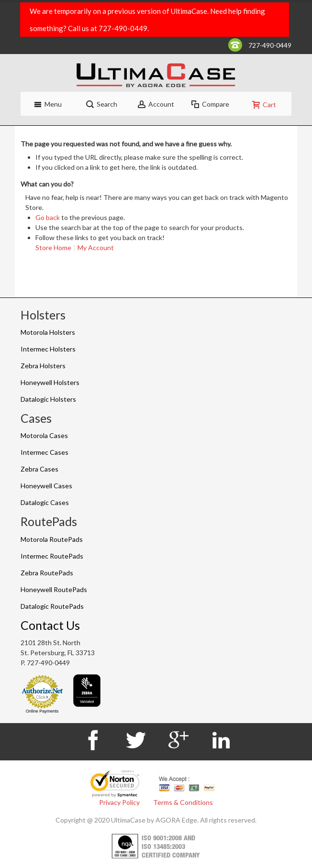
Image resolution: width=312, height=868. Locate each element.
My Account (96, 247)
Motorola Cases (44, 435)
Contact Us (50, 625)
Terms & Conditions (183, 802)
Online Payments (42, 711)
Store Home (53, 247)
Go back (48, 217)
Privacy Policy (119, 802)
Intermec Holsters (48, 349)
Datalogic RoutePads (52, 606)
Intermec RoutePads (52, 556)
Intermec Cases (45, 452)
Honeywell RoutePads (54, 589)
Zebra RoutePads (47, 573)
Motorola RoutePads (52, 539)
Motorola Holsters (48, 332)
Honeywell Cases (46, 486)
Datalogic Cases (45, 502)
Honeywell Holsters (50, 382)
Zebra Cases (39, 469)
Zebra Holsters (43, 366)
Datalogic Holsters (48, 399)
